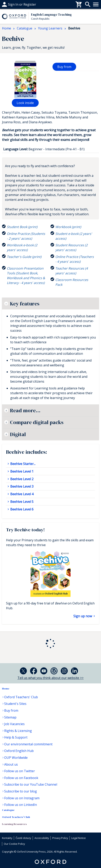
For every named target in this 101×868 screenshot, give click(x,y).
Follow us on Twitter (20, 771)
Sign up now (83, 616)
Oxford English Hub (19, 751)
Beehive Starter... (22, 464)
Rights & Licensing (18, 731)
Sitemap (10, 717)
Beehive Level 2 (21, 479)
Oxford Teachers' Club (21, 697)
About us (11, 764)
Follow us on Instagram (22, 798)
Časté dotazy (12, 4)
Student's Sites (15, 704)
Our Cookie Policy (14, 844)
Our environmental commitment (28, 744)
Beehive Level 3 (21, 486)
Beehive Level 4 (21, 494)
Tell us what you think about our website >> (50, 678)
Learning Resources (14, 824)
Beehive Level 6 (21, 509)
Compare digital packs (37, 422)
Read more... (25, 410)
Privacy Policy (60, 838)
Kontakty (7, 838)
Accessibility (42, 838)
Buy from (64, 67)
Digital (18, 434)
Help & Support (16, 737)
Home (6, 689)
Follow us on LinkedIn (21, 805)
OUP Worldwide (16, 758)
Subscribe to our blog (21, 791)
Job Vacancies (14, 724)
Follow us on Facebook (21, 778)
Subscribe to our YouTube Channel (31, 784)
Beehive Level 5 (21, 502)
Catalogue (8, 810)
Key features (25, 304)
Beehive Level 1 (21, 471)
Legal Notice (79, 838)
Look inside (25, 103)
